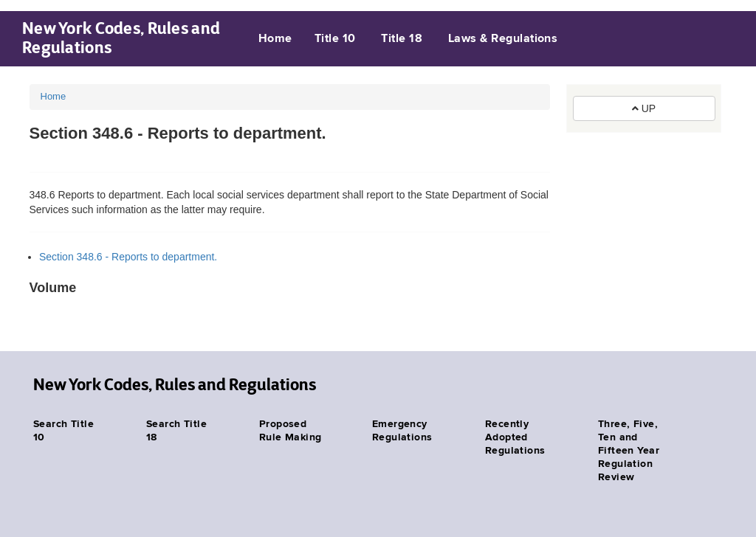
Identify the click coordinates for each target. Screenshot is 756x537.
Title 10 (335, 39)
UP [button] (644, 108)
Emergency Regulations (402, 431)
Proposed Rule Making (291, 431)
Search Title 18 (176, 431)
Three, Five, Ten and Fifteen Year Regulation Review (629, 451)
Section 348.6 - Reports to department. (128, 257)
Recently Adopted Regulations (515, 437)
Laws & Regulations (503, 39)
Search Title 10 (63, 431)
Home (275, 39)
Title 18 (402, 39)
